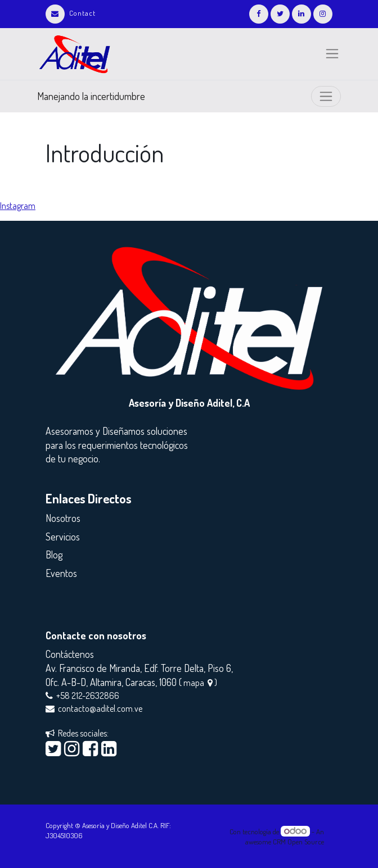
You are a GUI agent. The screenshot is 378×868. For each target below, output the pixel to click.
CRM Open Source (298, 842)
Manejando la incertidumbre (91, 96)
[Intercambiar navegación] (326, 96)
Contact (71, 13)
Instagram (18, 206)
